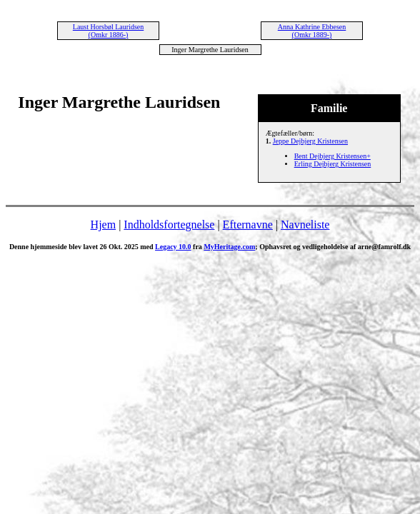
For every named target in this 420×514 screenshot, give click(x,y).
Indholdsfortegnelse (169, 225)
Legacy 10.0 (173, 247)
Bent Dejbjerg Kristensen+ (332, 156)
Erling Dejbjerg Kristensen (333, 164)
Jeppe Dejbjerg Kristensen (310, 141)
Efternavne (248, 225)
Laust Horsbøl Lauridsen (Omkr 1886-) (108, 31)
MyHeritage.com (229, 247)
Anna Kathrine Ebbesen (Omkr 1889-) (312, 31)
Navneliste (305, 225)
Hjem (104, 225)
